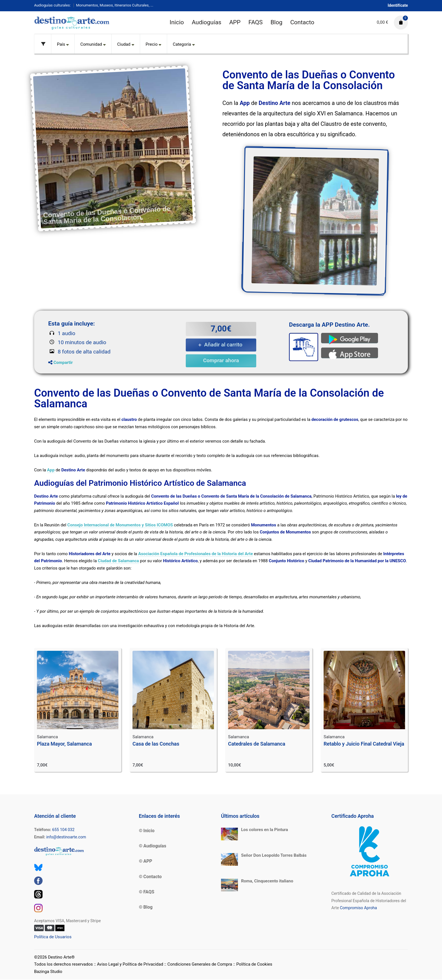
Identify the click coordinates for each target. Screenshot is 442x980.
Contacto (302, 22)
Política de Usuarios (53, 937)
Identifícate (398, 5)
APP (235, 22)
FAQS (255, 22)
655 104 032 (63, 830)
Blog (277, 22)
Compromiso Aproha (358, 908)
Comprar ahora (221, 360)
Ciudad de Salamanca (118, 561)
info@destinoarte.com (66, 837)
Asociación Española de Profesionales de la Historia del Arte (195, 554)
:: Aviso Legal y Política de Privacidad (129, 965)
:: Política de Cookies (253, 965)
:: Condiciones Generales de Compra (198, 965)
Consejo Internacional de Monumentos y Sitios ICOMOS (120, 525)
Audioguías (206, 22)
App (51, 470)
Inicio (177, 22)
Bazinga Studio (48, 972)
